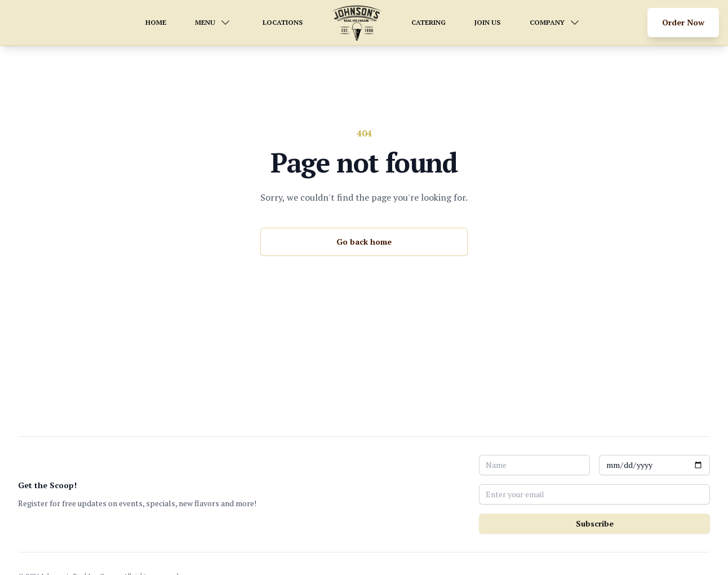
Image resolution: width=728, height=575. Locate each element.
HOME (156, 22)
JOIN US (487, 22)
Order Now (683, 22)
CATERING (429, 22)
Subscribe (595, 523)
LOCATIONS (283, 22)
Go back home (364, 242)
